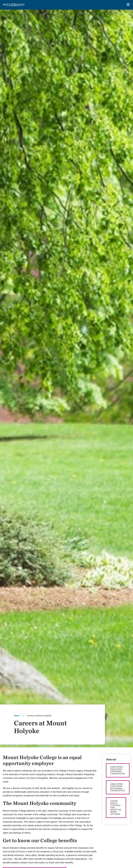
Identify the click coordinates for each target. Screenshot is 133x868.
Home (17, 716)
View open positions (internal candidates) (118, 770)
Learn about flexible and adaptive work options (116, 807)
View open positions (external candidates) (118, 787)
